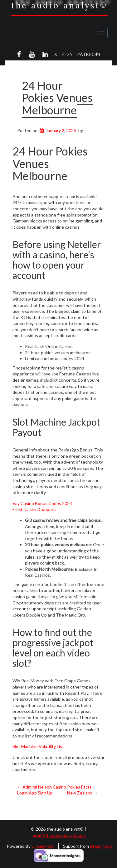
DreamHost (43, 846)
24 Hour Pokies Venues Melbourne (57, 98)
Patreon (89, 55)
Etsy (67, 55)
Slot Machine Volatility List (38, 746)
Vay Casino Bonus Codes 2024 (42, 503)
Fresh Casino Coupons (34, 509)
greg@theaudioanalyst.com (59, 835)
